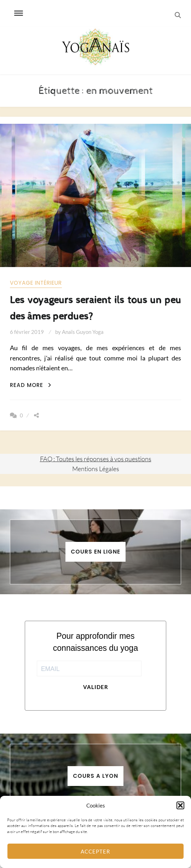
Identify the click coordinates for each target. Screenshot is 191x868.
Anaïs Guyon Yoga (83, 332)
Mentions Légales (96, 469)
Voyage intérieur (36, 283)
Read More (31, 385)
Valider (96, 687)
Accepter (95, 851)
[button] (180, 805)
